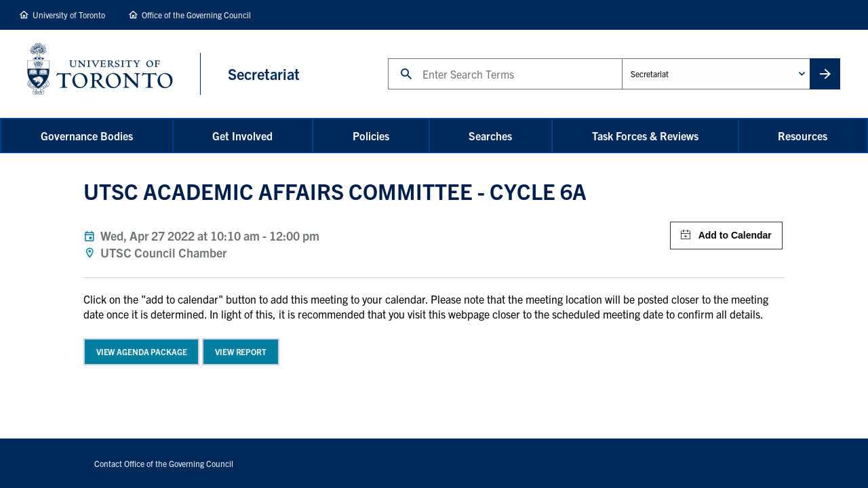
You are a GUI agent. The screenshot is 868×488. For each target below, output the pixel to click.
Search (388, 58)
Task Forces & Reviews (645, 136)
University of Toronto (69, 15)
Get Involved (242, 136)
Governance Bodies (87, 136)
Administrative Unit (622, 58)
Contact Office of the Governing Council (164, 463)
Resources (803, 136)
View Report (241, 351)
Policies (371, 136)
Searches (490, 136)
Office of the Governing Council (196, 15)
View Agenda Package (142, 351)
